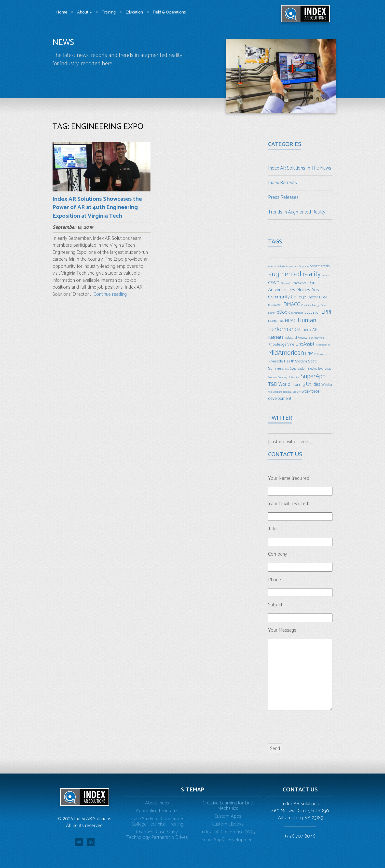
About (84, 12)
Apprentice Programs (157, 811)
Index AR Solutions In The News (300, 168)
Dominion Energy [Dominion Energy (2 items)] (310, 305)
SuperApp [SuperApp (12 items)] (313, 376)
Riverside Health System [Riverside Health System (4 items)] (288, 361)
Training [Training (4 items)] (298, 385)
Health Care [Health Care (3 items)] (276, 321)
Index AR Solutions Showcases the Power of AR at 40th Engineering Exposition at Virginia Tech (97, 208)
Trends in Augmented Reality (297, 212)
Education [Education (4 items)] (312, 313)
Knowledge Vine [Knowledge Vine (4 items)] (281, 344)
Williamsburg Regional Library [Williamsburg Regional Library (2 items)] (284, 392)
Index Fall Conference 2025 (228, 832)
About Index (157, 803)
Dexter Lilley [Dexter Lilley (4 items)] (317, 297)
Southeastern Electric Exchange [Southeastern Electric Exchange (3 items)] (311, 369)
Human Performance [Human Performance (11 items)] (292, 325)
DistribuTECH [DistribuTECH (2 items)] (275, 305)
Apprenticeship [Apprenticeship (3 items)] (320, 266)
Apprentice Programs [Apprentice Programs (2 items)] (297, 266)
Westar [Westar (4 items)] (327, 385)
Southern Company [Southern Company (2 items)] (278, 377)
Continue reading (110, 294)
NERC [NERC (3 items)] (309, 354)
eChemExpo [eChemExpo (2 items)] (297, 313)
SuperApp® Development (228, 840)
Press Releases (283, 197)
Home (62, 12)
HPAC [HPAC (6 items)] (291, 321)
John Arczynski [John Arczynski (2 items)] (316, 338)
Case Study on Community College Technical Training (157, 821)
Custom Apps (228, 816)
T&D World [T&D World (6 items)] (279, 384)
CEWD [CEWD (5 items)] (274, 283)
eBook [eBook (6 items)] (283, 312)
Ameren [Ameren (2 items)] (272, 266)
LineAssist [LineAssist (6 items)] (305, 344)
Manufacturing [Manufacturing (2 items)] (323, 345)
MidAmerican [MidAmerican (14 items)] (286, 353)
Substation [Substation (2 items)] (294, 377)
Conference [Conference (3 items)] (299, 283)
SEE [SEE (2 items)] (287, 369)
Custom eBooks (228, 824)
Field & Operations (169, 12)
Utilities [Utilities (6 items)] (313, 384)
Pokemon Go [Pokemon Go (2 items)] (321, 354)
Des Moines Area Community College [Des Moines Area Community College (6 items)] (294, 294)
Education (134, 12)
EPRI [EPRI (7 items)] (326, 312)
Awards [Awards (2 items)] (326, 276)
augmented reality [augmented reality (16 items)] (294, 274)
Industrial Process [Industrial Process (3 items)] (296, 338)
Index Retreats (282, 183)
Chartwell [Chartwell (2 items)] (286, 283)
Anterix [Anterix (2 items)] (281, 266)
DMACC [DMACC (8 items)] (292, 304)
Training (109, 12)
